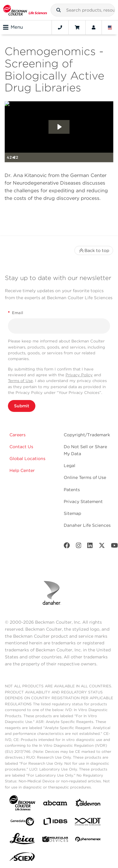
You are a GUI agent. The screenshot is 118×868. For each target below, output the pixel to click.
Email (16, 313)
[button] (59, 10)
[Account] (94, 27)
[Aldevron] (88, 804)
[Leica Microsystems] (22, 840)
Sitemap (72, 513)
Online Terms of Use (85, 477)
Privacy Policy (79, 375)
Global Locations (27, 459)
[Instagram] (79, 547)
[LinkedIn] (90, 547)
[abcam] (55, 804)
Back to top (94, 250)
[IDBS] (55, 823)
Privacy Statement (83, 501)
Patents (72, 490)
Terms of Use (20, 381)
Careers (18, 435)
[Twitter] (102, 547)
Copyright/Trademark (87, 435)
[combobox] (83, 10)
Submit (22, 406)
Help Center (22, 470)
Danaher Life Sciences (87, 525)
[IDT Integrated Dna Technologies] (88, 823)
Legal (70, 466)
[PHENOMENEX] (88, 840)
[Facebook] (67, 547)
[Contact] (60, 27)
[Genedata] (22, 823)
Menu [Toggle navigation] (13, 27)
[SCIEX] (22, 858)
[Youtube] (114, 547)
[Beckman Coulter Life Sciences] (25, 10)
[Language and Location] (110, 27)
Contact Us (21, 447)
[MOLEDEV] (55, 840)
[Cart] (77, 27)
